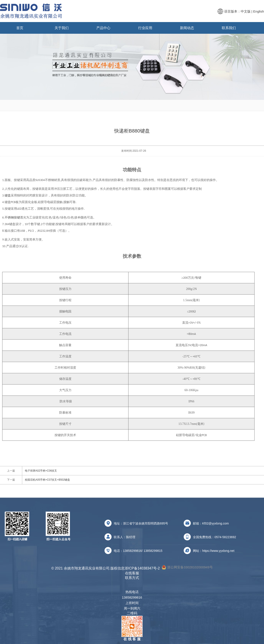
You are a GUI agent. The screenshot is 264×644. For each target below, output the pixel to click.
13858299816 (132, 551)
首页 (20, 28)
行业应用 (145, 28)
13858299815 (153, 551)
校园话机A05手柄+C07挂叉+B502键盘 (47, 480)
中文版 (246, 11)
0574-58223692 (225, 537)
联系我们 (229, 28)
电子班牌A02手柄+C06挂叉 (41, 471)
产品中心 (103, 28)
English (259, 11)
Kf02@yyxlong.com (215, 523)
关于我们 (62, 28)
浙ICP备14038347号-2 (142, 568)
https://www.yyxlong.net (218, 551)
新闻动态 (187, 28)
